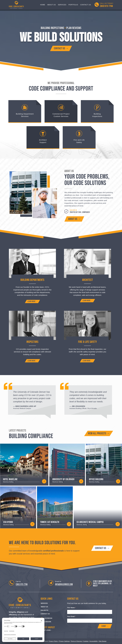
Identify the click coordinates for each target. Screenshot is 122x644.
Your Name (71, 608)
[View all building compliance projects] (99, 433)
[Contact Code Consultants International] (61, 48)
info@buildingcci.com (64, 584)
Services (62, 5)
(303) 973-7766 (22, 584)
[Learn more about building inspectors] (32, 361)
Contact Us (86, 5)
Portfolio (73, 5)
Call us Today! (107, 5)
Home (43, 5)
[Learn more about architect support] (88, 301)
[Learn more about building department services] (32, 301)
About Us (52, 5)
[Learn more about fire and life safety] (88, 361)
